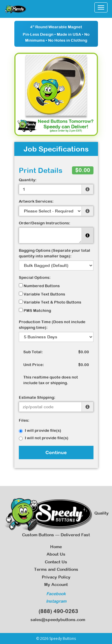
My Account (56, 584)
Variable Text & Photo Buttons (50, 302)
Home (56, 547)
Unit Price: (34, 365)
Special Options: (35, 278)
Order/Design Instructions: (45, 223)
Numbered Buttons (39, 286)
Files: (24, 420)
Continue (56, 452)
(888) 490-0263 (56, 611)
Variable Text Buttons (42, 294)
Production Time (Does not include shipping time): (52, 325)
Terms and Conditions (56, 569)
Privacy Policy (56, 577)
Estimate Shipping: (37, 397)
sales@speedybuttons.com (56, 620)
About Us (56, 554)
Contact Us (56, 562)
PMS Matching (35, 310)
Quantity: (28, 180)
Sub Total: (33, 352)
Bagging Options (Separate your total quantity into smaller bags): (55, 253)
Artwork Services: (36, 201)
